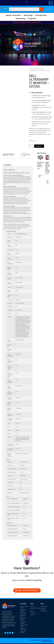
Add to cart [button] (40, 176)
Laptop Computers (13, 15)
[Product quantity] (31, 146)
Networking (20, 19)
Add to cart (39, 146)
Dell (25, 156)
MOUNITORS (37, 69)
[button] (26, 2)
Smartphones (41, 15)
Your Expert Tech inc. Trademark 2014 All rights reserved (41, 641)
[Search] (41, 9)
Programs (32, 19)
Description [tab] (7, 165)
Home (31, 69)
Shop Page (28, 15)
